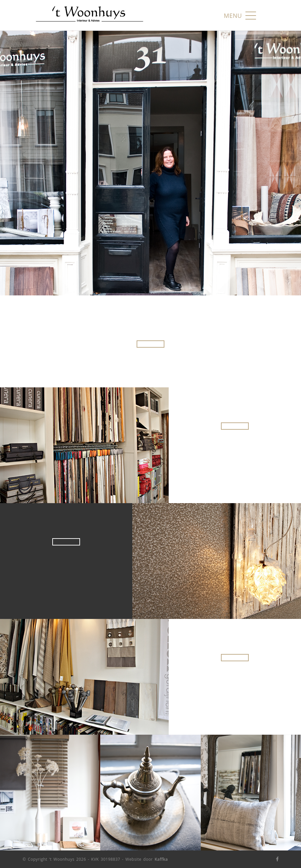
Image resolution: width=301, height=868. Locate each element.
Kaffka (161, 859)
